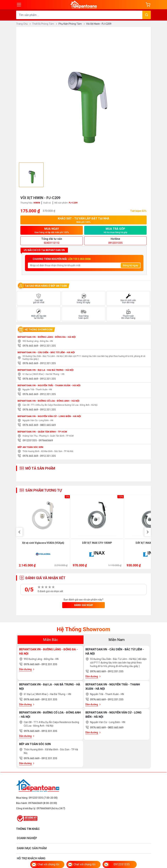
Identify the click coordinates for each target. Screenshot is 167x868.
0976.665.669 (31, 347)
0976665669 (46, 442)
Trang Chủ (23, 24)
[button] (19, 536)
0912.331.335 (48, 347)
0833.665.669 (48, 426)
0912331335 (30, 442)
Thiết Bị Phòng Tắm (45, 24)
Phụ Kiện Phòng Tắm (72, 24)
